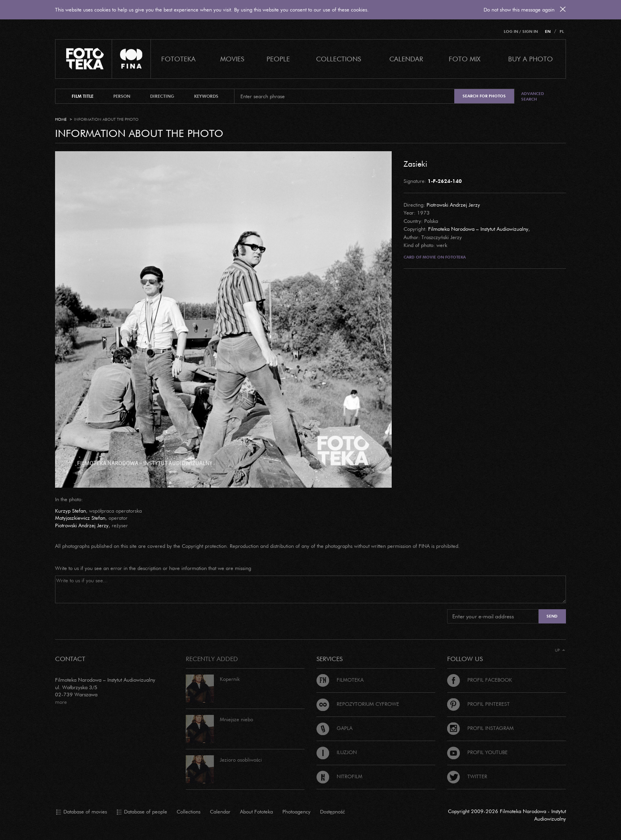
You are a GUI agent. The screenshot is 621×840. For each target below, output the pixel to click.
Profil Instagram (480, 728)
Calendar (220, 811)
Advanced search (533, 96)
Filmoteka (340, 680)
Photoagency (296, 811)
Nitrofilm (339, 776)
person (122, 96)
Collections (189, 811)
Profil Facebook (480, 680)
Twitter (467, 776)
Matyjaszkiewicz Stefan (80, 518)
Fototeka (178, 59)
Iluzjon (337, 752)
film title (83, 96)
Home (61, 119)
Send (552, 616)
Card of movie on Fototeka (435, 257)
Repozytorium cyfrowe (358, 704)
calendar (406, 59)
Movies (232, 59)
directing (162, 96)
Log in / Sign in (521, 31)
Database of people (142, 812)
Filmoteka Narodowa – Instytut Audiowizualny (478, 229)
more (61, 702)
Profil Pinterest (478, 704)
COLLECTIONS (339, 59)
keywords (206, 96)
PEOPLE (278, 59)
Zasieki (415, 163)
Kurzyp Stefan (70, 511)
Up (560, 650)
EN (548, 31)
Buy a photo (531, 59)
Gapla (334, 728)
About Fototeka (256, 811)
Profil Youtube (477, 752)
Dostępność (332, 811)
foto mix (465, 59)
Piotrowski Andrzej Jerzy (453, 205)
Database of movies (81, 812)
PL (562, 31)
